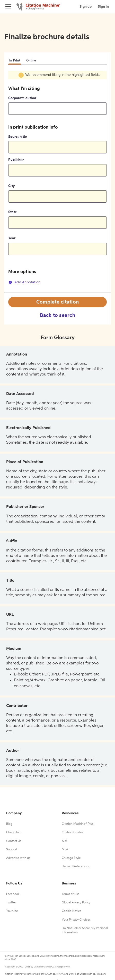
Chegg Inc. (14, 832)
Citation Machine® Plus (78, 824)
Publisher (16, 160)
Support (12, 850)
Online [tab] (31, 61)
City (12, 186)
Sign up (86, 7)
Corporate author (22, 98)
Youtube (12, 911)
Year (12, 238)
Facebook (13, 894)
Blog (9, 824)
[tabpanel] (57, 181)
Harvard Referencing (76, 867)
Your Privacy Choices (76, 920)
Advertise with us (18, 858)
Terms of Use (71, 894)
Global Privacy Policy (76, 903)
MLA (65, 850)
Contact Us (14, 841)
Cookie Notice (72, 911)
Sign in (103, 7)
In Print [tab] (15, 61)
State (13, 212)
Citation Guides (72, 832)
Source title (18, 137)
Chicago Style (71, 858)
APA (65, 841)
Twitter (11, 903)
